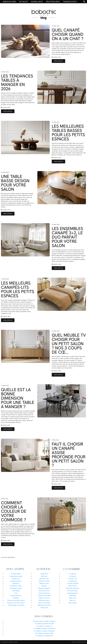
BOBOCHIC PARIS (9, 2)
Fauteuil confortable (44, 596)
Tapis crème (73, 598)
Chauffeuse (16, 583)
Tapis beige (73, 596)
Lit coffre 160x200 (73, 583)
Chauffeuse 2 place (16, 588)
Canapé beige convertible (16, 605)
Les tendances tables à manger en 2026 (17, 82)
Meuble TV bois (44, 583)
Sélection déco (53, 2)
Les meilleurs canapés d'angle (44, 633)
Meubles (44, 586)
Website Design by (79, 642)
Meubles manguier (44, 588)
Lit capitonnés (73, 581)
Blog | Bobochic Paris (11, 642)
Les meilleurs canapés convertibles (44, 628)
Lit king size (73, 576)
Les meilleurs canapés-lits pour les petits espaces (18, 289)
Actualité (23, 2)
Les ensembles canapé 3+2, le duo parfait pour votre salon (67, 237)
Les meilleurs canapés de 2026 (44, 624)
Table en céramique (44, 603)
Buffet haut (44, 574)
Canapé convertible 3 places (16, 603)
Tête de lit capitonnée (73, 588)
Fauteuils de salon (44, 591)
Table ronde (44, 608)
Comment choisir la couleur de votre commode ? (14, 511)
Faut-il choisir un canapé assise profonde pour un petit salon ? (69, 455)
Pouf (16, 593)
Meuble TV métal (44, 581)
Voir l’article (58, 61)
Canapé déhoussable (16, 576)
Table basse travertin (44, 605)
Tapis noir (73, 600)
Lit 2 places (73, 574)
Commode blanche (73, 593)
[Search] (84, 2)
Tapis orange (73, 603)
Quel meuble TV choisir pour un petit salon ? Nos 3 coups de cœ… (69, 344)
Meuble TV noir (44, 579)
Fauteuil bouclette (44, 593)
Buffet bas (44, 576)
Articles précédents (8, 557)
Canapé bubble (16, 574)
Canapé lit (16, 598)
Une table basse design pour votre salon (15, 183)
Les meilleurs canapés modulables (44, 631)
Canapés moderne (16, 581)
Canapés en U (16, 579)
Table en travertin (44, 598)
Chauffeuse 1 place (16, 586)
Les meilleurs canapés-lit (44, 626)
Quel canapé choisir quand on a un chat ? (68, 34)
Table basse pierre (44, 600)
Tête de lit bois (73, 586)
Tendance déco (70, 2)
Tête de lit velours (73, 591)
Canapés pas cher (16, 596)
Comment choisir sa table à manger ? (44, 621)
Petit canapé (16, 591)
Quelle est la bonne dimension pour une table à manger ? (18, 398)
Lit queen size (73, 579)
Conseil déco (37, 2)
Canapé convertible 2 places (16, 600)
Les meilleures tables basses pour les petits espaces (68, 133)
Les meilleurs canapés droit (44, 636)
